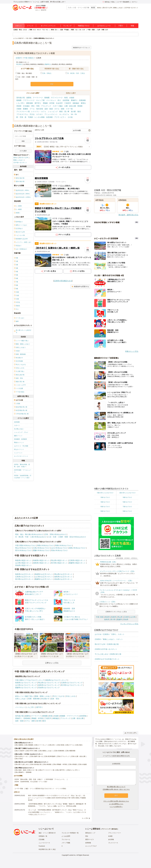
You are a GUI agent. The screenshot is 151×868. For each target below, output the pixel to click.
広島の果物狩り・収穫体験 (23, 772)
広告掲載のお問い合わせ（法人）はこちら (116, 789)
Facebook (42, 846)
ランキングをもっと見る (129, 624)
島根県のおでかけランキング (26, 683)
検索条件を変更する (80, 287)
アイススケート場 (23, 111)
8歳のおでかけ (105, 511)
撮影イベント (18, 436)
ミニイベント (18, 453)
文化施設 (26, 106)
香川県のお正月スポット (24, 579)
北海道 (25, 30)
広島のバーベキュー (41, 745)
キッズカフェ (64, 114)
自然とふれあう (21, 699)
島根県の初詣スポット (41, 560)
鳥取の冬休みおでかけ (46, 545)
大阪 (76, 30)
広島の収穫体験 (59, 751)
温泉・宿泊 (55, 699)
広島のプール (70, 745)
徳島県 (107, 619)
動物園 (47, 98)
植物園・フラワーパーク (25, 100)
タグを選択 (23, 151)
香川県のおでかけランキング (72, 685)
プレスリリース (113, 843)
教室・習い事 (64, 111)
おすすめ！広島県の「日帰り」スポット (110, 634)
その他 (70, 117)
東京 (35, 30)
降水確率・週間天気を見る (128, 215)
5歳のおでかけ (127, 502)
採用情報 (88, 843)
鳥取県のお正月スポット (24, 574)
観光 (79, 111)
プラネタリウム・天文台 (25, 114)
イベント (30, 26)
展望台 (83, 103)
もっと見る (85, 818)
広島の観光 (79, 745)
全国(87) (19, 58)
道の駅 (73, 111)
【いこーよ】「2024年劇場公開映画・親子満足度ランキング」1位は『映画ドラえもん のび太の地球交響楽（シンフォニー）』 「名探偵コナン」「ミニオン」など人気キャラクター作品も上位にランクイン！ (57, 812)
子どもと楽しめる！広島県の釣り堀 (108, 654)
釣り (59, 100)
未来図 (110, 836)
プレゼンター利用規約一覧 (70, 833)
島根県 (114, 617)
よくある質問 (66, 836)
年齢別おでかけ (84, 26)
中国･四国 (100, 617)
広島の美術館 (73, 764)
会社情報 (111, 839)
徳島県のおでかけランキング (49, 685)
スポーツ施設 (58, 106)
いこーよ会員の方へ (116, 807)
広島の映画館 (47, 764)
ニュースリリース (44, 843)
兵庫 (84, 30)
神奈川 (39, 30)
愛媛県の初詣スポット (77, 563)
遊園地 (29, 98)
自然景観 (66, 100)
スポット (19, 26)
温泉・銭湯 (49, 109)
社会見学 (59, 103)
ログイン (135, 2)
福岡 (107, 30)
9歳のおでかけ (127, 511)
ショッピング (53, 111)
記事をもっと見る (52, 663)
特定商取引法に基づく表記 (47, 849)
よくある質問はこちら (116, 804)
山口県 (133, 617)
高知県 (126, 619)
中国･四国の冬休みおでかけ (26, 545)
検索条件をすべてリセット (82, 48)
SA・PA (74, 114)
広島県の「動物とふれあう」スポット (109, 639)
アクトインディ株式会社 (110, 829)
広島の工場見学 (19, 751)
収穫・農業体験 (34, 699)
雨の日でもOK (107, 8)
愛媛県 (119, 619)
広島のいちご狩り (73, 770)
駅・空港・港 (21, 117)
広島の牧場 (61, 745)
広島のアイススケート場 (46, 770)
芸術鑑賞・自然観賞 (20, 439)
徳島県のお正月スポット (63, 577)
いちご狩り (21, 103)
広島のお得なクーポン (22, 756)
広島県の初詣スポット (77, 560)
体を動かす (45, 699)
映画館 (80, 106)
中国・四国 (91, 30)
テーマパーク (38, 98)
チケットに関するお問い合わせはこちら (116, 801)
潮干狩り (38, 103)
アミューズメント (51, 114)
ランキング (67, 26)
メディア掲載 (66, 843)
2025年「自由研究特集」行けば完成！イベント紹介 (23, 477)
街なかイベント (19, 449)
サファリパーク (57, 98)
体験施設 (76, 103)
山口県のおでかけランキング (26, 685)
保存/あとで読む (109, 2)
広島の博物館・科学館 (60, 764)
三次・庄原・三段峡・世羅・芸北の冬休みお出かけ (67, 537)
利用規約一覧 (43, 836)
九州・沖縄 (101, 30)
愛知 (56, 30)
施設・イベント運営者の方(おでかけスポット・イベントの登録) (46, 789)
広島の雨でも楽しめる (22, 764)
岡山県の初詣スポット (59, 560)
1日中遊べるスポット (132, 8)
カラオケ (40, 114)
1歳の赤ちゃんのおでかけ (127, 493)
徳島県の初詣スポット (41, 563)
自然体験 (17, 422)
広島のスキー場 (32, 770)
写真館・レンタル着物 (36, 117)
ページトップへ (131, 733)
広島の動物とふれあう (46, 751)
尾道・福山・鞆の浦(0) (24, 73)
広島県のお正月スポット (24, 577)
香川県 (113, 619)
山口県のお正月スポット (44, 577)
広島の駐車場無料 (50, 756)
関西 (73, 30)
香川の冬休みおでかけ (23, 550)
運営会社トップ (90, 833)
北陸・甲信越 (64, 30)
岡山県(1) (19, 64)
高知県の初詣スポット (23, 565)
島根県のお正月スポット (44, 574)
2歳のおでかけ (105, 497)
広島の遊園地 (19, 745)
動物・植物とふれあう (43, 696)
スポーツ (17, 425)
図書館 (25, 109)
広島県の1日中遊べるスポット (106, 649)
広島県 (126, 617)
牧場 (66, 98)
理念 (87, 836)
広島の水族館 (82, 764)
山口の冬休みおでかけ (59, 548)
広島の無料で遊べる (36, 756)
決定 (52, 84)
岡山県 (120, 617)
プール (32, 109)
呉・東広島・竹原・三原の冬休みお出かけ (31, 537)
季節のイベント (19, 443)
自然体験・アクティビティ (56, 117)
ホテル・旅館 (59, 109)
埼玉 (47, 30)
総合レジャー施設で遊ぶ (24, 696)
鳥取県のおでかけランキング (56, 680)
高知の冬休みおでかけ (59, 550)
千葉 (43, 30)
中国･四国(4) (29, 58)
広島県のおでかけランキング (72, 683)
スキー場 (69, 109)
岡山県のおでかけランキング (49, 683)
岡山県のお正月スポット (63, 574)
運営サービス (90, 839)
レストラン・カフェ (39, 111)
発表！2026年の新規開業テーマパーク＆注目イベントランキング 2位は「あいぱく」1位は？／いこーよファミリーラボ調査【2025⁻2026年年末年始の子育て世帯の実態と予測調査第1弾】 (57, 798)
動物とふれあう (118, 8)
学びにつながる (59, 696)
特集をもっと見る (132, 351)
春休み (99, 8)
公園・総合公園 (70, 106)
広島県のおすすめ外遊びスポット (107, 659)
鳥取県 (107, 617)
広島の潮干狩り (61, 770)
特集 (132, 26)
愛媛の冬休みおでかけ (41, 550)
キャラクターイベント (21, 456)
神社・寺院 (35, 106)
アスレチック (46, 106)
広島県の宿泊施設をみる (63, 281)
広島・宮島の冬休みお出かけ (55, 534)
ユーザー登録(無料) (123, 2)
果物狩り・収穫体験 (78, 100)
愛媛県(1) (48, 64)
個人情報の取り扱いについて (116, 787)
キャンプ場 (40, 100)
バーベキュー (51, 100)
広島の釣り (52, 745)
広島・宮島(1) (47, 73)
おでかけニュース (104, 26)
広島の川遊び (19, 759)
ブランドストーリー (115, 833)
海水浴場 (40, 109)
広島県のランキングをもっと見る (116, 612)
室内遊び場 (21, 98)
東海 (52, 30)
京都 (80, 30)
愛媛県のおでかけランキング (26, 688)
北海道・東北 (18, 30)
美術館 (19, 106)
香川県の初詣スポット (59, 563)
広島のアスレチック (63, 756)
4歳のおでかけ (105, 502)
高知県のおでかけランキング (49, 688)
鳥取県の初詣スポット (23, 560)
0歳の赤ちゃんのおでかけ (105, 493)
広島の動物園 (29, 745)
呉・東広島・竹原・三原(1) (76, 73)
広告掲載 (42, 839)
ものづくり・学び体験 (21, 446)
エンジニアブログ (91, 846)
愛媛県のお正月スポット (44, 579)
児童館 (19, 109)
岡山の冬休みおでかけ (23, 548)
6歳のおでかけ (105, 507)
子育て (121, 26)
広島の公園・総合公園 (78, 756)
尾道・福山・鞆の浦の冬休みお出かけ (29, 534)
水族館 (72, 98)
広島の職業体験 (70, 751)
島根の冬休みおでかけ (63, 545)
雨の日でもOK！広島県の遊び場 (107, 644)
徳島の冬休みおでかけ (77, 548)
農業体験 (30, 103)
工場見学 (68, 103)
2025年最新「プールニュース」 (23, 471)
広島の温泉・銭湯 (20, 770)
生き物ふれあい (19, 429)
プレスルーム (66, 839)
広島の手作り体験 (31, 751)
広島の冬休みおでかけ (41, 548)
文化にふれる (71, 696)
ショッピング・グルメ (21, 432)
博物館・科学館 (49, 103)
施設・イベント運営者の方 (47, 833)
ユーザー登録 (19, 789)
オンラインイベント (48, 26)
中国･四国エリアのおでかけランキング (30, 680)
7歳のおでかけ (127, 507)
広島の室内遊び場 (36, 764)
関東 (31, 30)
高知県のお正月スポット (63, 579)
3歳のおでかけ (127, 497)
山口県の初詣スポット (23, 563)
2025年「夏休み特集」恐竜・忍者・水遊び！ (22, 466)
